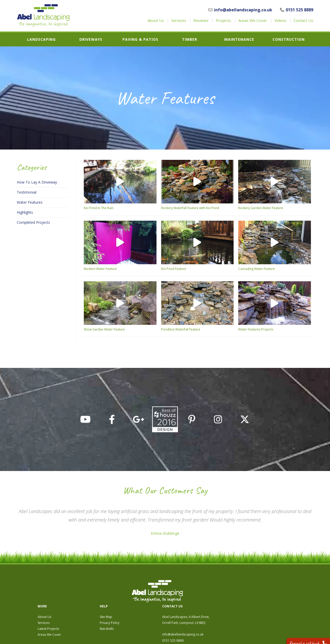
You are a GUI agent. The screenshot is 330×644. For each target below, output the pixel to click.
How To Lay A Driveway (37, 182)
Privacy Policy (199, 594)
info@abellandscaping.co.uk (240, 10)
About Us (156, 20)
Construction (289, 39)
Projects (223, 20)
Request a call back (303, 636)
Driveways (91, 39)
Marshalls (196, 600)
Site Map (195, 588)
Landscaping (41, 39)
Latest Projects (137, 600)
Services (179, 20)
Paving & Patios (140, 39)
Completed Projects (33, 222)
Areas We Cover (253, 20)
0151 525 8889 (297, 10)
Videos (280, 20)
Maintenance (239, 39)
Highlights (25, 212)
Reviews (201, 20)
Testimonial (27, 192)
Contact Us (303, 20)
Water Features (30, 202)
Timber (190, 39)
